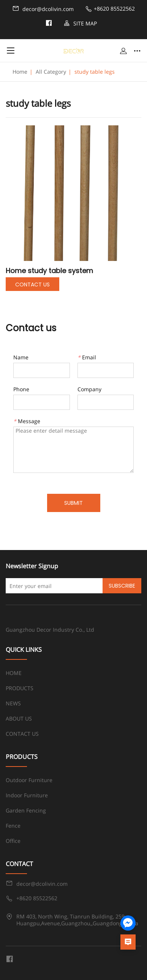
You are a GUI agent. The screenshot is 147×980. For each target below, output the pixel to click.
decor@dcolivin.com (43, 9)
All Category (51, 72)
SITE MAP (80, 23)
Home (20, 72)
